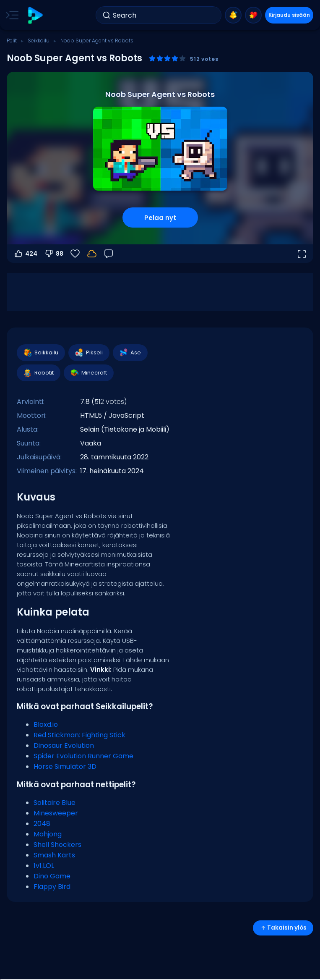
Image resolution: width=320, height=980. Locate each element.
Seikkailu (39, 41)
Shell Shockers (57, 845)
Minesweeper (56, 813)
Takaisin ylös (283, 928)
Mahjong (48, 834)
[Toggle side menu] (10, 15)
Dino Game (52, 876)
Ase (130, 353)
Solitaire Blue (55, 803)
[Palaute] (109, 254)
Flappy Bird (52, 887)
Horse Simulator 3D (65, 766)
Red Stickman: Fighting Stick (79, 735)
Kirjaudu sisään (289, 15)
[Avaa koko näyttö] (302, 254)
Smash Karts (54, 855)
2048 (42, 824)
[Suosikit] (75, 254)
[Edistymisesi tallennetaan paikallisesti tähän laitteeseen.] (92, 254)
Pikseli (88, 353)
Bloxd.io (46, 725)
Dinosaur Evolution (64, 745)
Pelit (12, 41)
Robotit (38, 373)
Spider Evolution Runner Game (83, 756)
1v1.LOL (44, 866)
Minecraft (88, 373)
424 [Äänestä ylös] (25, 254)
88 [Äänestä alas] (54, 254)
